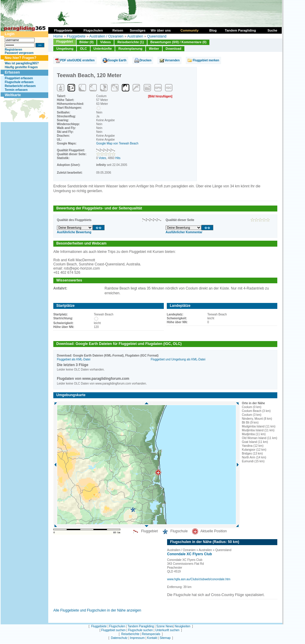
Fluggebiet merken (206, 60)
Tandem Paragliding (141, 626)
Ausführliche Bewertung (74, 232)
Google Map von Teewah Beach (117, 143)
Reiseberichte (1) (131, 42)
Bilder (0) (87, 42)
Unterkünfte (103, 49)
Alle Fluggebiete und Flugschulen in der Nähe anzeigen (97, 610)
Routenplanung (130, 49)
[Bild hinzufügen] (160, 96)
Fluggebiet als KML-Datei (74, 359)
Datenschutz (119, 638)
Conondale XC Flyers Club (190, 554)
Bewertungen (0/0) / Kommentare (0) (178, 42)
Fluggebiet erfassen (19, 78)
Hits (118, 158)
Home (58, 36)
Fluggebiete (76, 36)
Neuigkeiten (182, 626)
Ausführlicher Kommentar (184, 232)
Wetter (154, 49)
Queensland (157, 36)
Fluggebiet (65, 41)
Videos (105, 42)
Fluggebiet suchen (113, 630)
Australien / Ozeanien (106, 36)
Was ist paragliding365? (22, 63)
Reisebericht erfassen (20, 86)
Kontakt (152, 638)
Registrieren (13, 50)
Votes (102, 158)
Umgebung (65, 49)
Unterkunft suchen (167, 630)
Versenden (172, 60)
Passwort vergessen (19, 53)
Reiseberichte (130, 634)
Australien (135, 36)
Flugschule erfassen (19, 82)
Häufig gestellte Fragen (21, 67)
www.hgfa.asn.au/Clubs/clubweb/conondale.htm (199, 579)
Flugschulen (117, 626)
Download (173, 49)
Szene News (165, 626)
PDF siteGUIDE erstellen (77, 60)
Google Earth (117, 60)
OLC (83, 49)
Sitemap (165, 638)
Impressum (137, 638)
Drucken (145, 60)
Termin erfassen (16, 90)
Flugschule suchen (140, 630)
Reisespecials (151, 634)
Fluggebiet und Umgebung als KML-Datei (178, 359)
